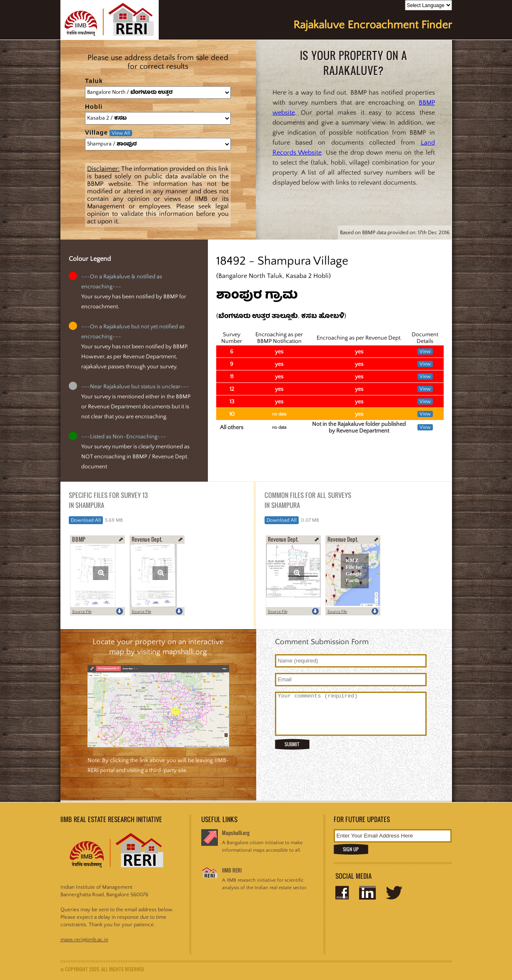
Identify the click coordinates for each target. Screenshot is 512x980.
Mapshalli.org (236, 833)
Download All (86, 520)
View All (121, 133)
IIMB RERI (232, 870)
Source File (82, 612)
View (425, 351)
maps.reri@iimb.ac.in (84, 940)
